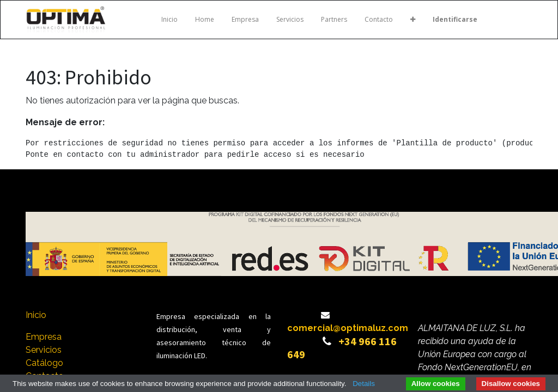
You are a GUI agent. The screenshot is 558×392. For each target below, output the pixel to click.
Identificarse (455, 19)
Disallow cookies (511, 384)
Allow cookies (436, 384)
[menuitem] (169, 20)
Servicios (45, 350)
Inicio (36, 315)
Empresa (44, 337)
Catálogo (44, 363)
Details (364, 384)
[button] (413, 20)
